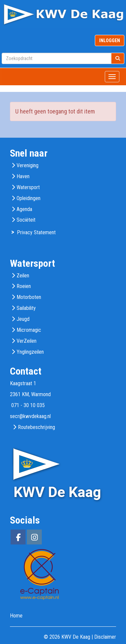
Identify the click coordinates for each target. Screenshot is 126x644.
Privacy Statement (36, 232)
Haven (23, 176)
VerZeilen (27, 341)
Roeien (24, 286)
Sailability (26, 308)
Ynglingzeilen (30, 352)
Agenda (24, 209)
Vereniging (28, 165)
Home (16, 616)
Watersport (28, 187)
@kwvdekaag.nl (30, 416)
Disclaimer (105, 637)
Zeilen (23, 276)
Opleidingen (29, 198)
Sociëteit (26, 220)
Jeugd (23, 319)
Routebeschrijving (36, 427)
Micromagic (29, 330)
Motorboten (29, 297)
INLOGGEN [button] (110, 40)
